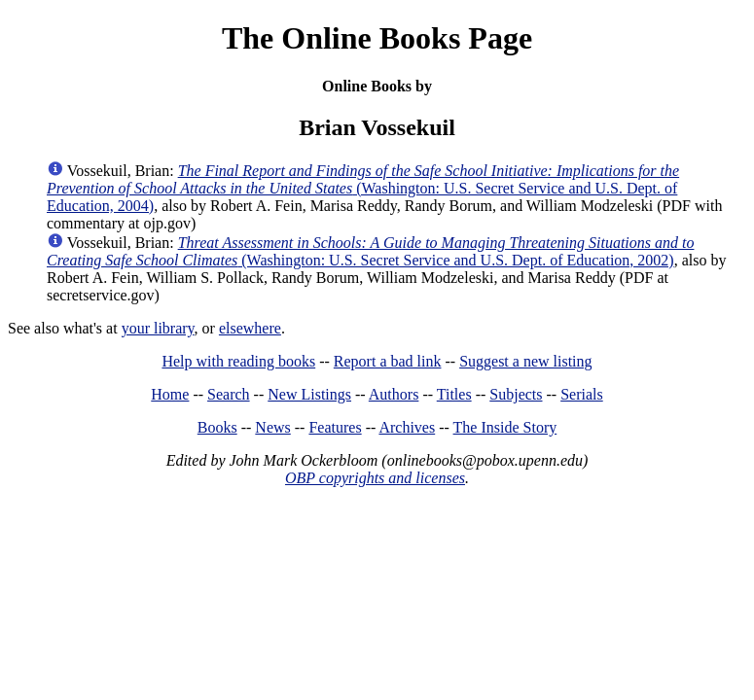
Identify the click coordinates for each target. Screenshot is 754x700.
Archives (407, 427)
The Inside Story (505, 427)
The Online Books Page (377, 38)
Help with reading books (238, 361)
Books (217, 427)
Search (229, 394)
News (272, 427)
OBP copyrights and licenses (375, 478)
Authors (394, 394)
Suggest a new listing (525, 361)
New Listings (309, 394)
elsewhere (250, 328)
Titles (454, 394)
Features (335, 427)
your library (158, 328)
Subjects (516, 394)
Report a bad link (388, 361)
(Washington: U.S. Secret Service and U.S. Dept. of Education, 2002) (370, 251)
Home (170, 394)
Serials (582, 394)
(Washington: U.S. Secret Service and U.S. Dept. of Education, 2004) (363, 188)
